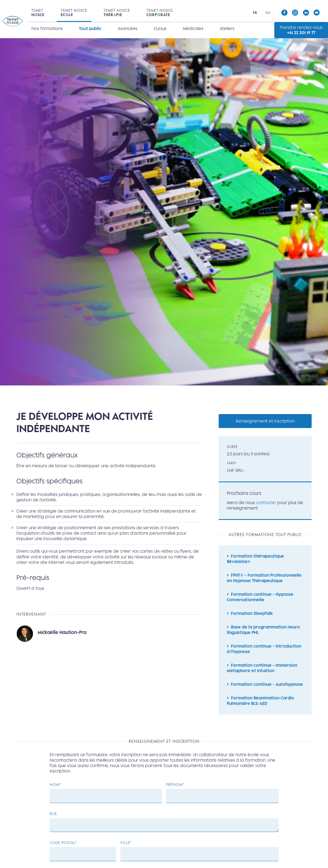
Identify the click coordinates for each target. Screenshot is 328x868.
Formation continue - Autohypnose (267, 689)
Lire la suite (109, 636)
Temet (38, 13)
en (268, 13)
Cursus (160, 29)
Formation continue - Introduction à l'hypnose (264, 653)
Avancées (128, 29)
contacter (266, 503)
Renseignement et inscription (265, 421)
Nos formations (47, 29)
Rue (53, 820)
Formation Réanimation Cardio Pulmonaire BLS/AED (261, 706)
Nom (55, 791)
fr (255, 13)
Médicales (193, 29)
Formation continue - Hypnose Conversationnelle (260, 600)
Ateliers (227, 29)
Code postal (62, 849)
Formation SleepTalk (252, 616)
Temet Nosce (74, 13)
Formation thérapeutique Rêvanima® (255, 560)
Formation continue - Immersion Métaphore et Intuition (262, 672)
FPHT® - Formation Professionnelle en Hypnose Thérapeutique (264, 580)
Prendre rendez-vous (301, 30)
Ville (125, 849)
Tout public (90, 29)
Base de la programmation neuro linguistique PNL (263, 633)
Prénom (174, 791)
